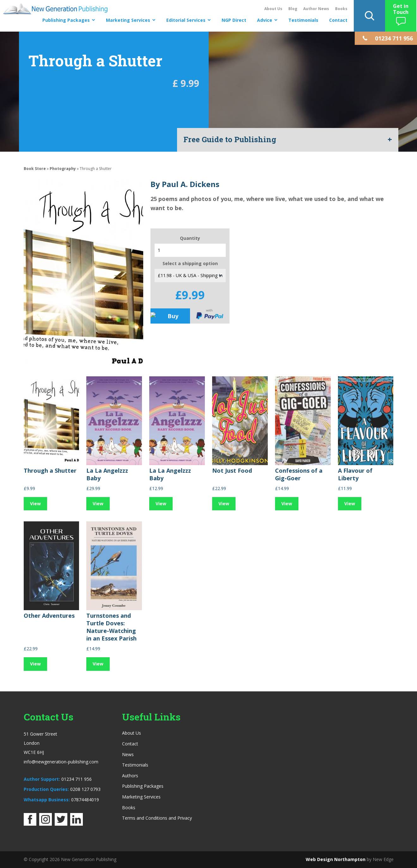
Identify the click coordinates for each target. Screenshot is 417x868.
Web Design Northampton (336, 859)
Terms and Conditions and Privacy (157, 818)
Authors (130, 776)
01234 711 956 (77, 779)
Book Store (35, 169)
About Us (273, 9)
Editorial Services (186, 20)
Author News (316, 9)
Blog (293, 9)
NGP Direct (234, 20)
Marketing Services (128, 20)
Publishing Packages (66, 20)
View (35, 504)
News (128, 754)
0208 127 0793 (85, 789)
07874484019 (85, 800)
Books (341, 9)
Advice (265, 20)
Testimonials (303, 20)
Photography (63, 169)
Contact (338, 20)
